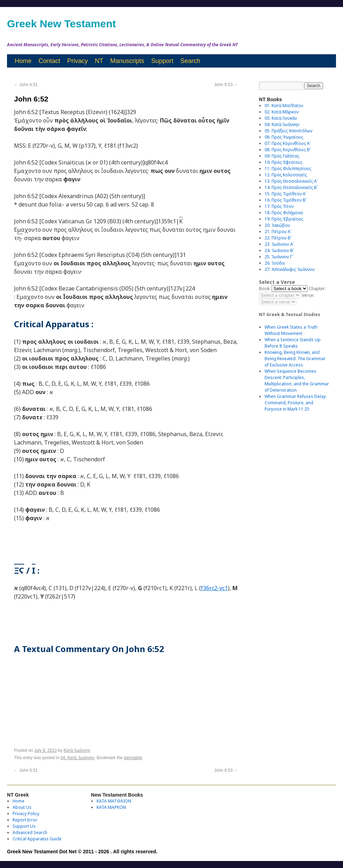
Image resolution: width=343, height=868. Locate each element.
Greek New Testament (61, 24)
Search (190, 61)
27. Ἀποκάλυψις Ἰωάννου (290, 269)
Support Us (24, 826)
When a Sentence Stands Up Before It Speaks (293, 343)
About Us (22, 807)
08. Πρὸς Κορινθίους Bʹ (288, 150)
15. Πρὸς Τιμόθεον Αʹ (286, 194)
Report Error (25, 820)
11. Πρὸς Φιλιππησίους (288, 169)
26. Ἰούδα (275, 263)
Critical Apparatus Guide (37, 839)
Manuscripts (127, 61)
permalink (133, 758)
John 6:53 (226, 85)
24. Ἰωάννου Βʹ (279, 250)
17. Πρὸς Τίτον (279, 206)
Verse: (308, 295)
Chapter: (317, 289)
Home (23, 61)
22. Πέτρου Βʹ (278, 238)
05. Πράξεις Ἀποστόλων (288, 131)
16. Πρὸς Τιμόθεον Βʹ (286, 200)
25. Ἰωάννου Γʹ (279, 257)
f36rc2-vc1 (214, 588)
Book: (265, 289)
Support (162, 61)
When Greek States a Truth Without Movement (291, 330)
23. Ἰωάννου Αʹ (279, 244)
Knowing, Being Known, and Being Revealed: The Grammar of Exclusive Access (295, 359)
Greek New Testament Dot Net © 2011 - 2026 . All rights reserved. (82, 852)
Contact (49, 61)
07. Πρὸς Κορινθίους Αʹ (288, 143)
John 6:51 (26, 85)
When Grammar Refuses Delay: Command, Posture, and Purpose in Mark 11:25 (296, 403)
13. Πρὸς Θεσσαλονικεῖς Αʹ (291, 181)
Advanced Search (30, 832)
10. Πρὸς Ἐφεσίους (283, 162)
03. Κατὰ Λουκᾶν (281, 118)
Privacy (78, 61)
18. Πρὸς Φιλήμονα (284, 213)
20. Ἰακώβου (277, 225)
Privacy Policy (26, 814)
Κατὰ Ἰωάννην (77, 750)
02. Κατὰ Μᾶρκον (282, 112)
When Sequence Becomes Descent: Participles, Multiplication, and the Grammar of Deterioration (297, 381)
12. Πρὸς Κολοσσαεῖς (286, 175)
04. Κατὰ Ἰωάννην (78, 758)
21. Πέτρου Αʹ (278, 232)
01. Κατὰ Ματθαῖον (284, 106)
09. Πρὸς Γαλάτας (282, 156)
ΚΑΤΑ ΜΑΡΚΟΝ (111, 807)
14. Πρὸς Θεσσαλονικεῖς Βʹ (291, 187)
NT (99, 61)
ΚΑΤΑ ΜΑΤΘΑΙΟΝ (114, 801)
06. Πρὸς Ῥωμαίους (284, 137)
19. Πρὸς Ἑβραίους (284, 219)
